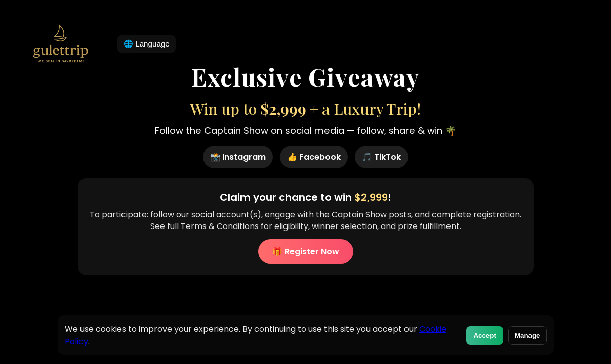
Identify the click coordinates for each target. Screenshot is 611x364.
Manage (527, 335)
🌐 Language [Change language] (147, 44)
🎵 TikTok (381, 157)
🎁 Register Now (306, 252)
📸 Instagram (238, 157)
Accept (484, 335)
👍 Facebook (314, 157)
